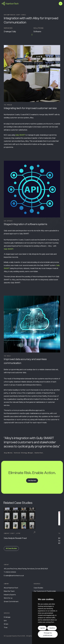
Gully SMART (20, 135)
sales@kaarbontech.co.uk (15, 576)
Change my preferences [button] (48, 634)
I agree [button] (42, 628)
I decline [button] (52, 628)
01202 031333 (11, 572)
